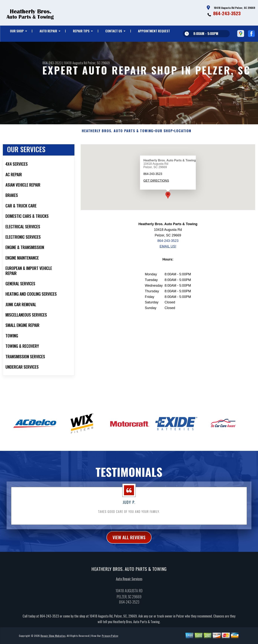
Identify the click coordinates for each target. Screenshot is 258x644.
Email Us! (168, 259)
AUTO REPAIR (48, 31)
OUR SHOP (17, 31)
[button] (168, 208)
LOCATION (183, 144)
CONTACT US (114, 31)
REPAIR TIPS (81, 31)
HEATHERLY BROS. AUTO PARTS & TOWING (118, 144)
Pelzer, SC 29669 (99, 63)
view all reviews (129, 550)
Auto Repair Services (129, 592)
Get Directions (156, 194)
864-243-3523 (227, 13)
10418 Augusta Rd (75, 63)
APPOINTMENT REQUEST (154, 31)
